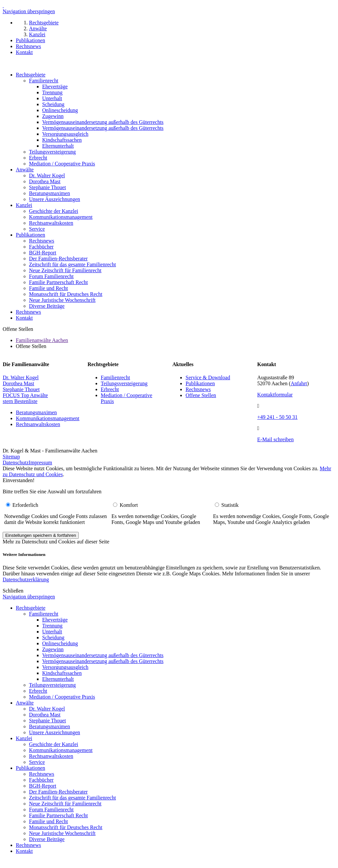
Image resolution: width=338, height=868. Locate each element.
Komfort (129, 505)
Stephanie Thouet (47, 187)
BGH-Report (43, 253)
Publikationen (30, 235)
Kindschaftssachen (62, 140)
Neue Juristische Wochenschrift (62, 300)
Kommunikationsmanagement (61, 217)
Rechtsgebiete (31, 75)
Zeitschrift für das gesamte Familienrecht (72, 264)
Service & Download (208, 377)
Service (37, 229)
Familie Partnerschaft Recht (58, 282)
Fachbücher (41, 247)
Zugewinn (53, 116)
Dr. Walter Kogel (47, 175)
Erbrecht (38, 158)
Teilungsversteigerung (52, 152)
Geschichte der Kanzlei (54, 211)
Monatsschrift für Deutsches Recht (66, 294)
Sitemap (11, 457)
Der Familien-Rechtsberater (58, 259)
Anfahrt (299, 383)
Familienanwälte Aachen (42, 340)
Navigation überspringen (29, 11)
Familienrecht (44, 81)
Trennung (52, 92)
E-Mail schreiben (276, 439)
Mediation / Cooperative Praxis (62, 164)
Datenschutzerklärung (26, 579)
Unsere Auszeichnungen (55, 199)
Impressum (40, 463)
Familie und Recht (48, 288)
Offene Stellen (201, 395)
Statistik (230, 505)
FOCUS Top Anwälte (25, 395)
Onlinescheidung (60, 110)
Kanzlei (24, 205)
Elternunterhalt (58, 146)
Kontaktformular (275, 395)
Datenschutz (16, 463)
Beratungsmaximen (49, 193)
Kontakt (24, 318)
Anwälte (25, 170)
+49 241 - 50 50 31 (277, 417)
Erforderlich (25, 505)
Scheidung (53, 104)
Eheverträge (55, 87)
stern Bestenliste (20, 401)
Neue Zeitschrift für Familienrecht (65, 270)
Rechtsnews (42, 241)
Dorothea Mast (45, 181)
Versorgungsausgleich (65, 134)
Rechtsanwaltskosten (51, 223)
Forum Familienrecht (51, 276)
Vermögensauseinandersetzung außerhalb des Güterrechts (103, 122)
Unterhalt (52, 98)
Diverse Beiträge (47, 306)
